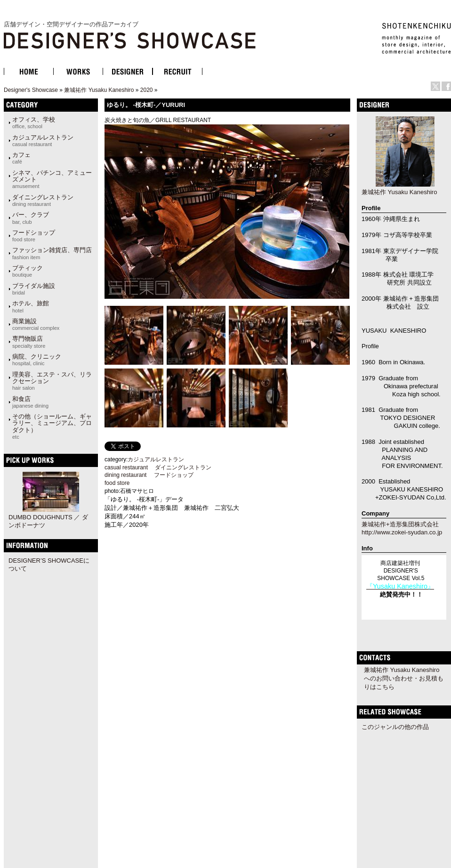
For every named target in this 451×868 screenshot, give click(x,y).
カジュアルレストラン (43, 140)
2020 (147, 90)
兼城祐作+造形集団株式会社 (400, 524)
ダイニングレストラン (43, 200)
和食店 (30, 402)
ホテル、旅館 (31, 306)
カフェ (21, 158)
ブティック (28, 271)
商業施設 (36, 324)
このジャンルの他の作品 (395, 727)
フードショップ (34, 236)
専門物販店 (29, 342)
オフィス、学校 (34, 123)
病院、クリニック (37, 360)
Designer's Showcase (31, 90)
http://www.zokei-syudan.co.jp (402, 532)
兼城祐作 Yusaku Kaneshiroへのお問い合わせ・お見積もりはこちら (404, 678)
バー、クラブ (31, 218)
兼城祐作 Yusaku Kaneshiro (99, 90)
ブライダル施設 (34, 289)
